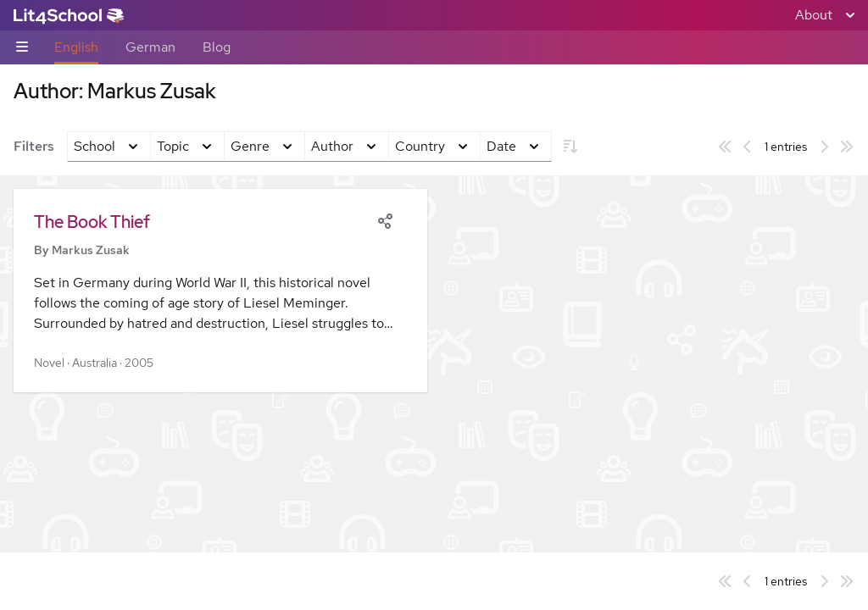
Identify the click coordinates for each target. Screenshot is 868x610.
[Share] (385, 219)
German (150, 47)
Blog (217, 47)
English (76, 47)
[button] (220, 291)
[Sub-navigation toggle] (22, 48)
